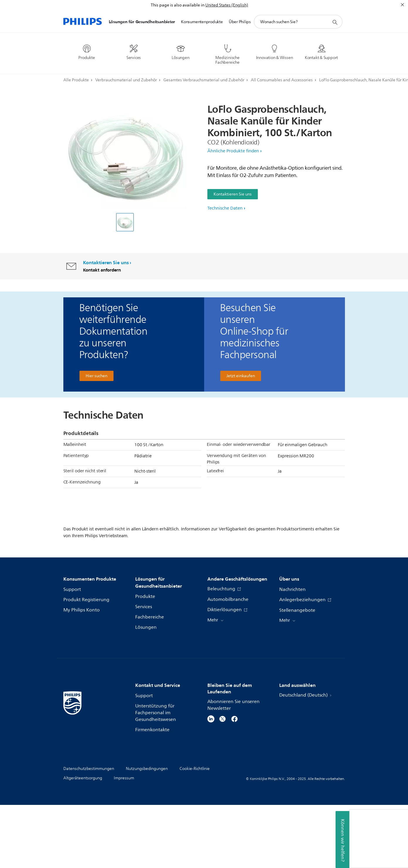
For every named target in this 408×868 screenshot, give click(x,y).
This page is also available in (178, 5)
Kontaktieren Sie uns (233, 194)
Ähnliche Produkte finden (233, 151)
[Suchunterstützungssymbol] (335, 22)
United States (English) (227, 5)
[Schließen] (402, 5)
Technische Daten (225, 208)
